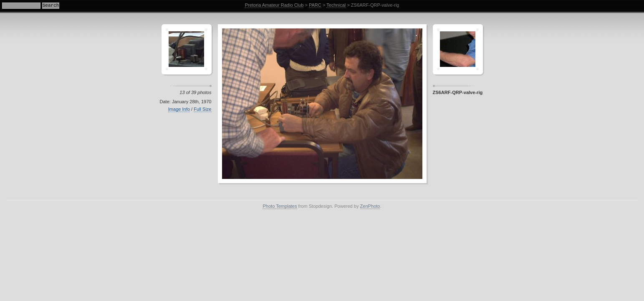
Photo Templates (280, 206)
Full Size (202, 109)
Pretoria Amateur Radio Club (274, 5)
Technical (336, 5)
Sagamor (458, 49)
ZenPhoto (370, 206)
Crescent (187, 49)
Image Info (179, 109)
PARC (315, 5)
